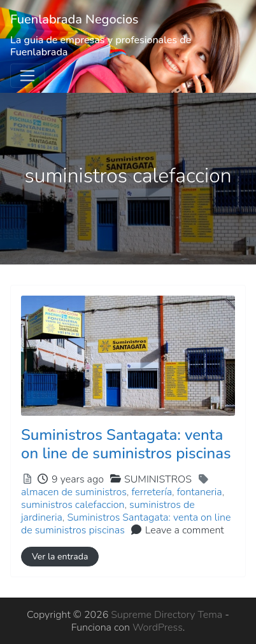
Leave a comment (185, 530)
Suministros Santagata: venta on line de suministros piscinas (126, 444)
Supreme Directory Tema (168, 615)
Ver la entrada (60, 557)
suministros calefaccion (73, 505)
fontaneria (200, 492)
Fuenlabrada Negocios (75, 19)
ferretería (152, 492)
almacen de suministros (74, 492)
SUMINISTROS (158, 479)
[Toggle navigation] (27, 76)
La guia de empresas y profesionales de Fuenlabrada (101, 46)
